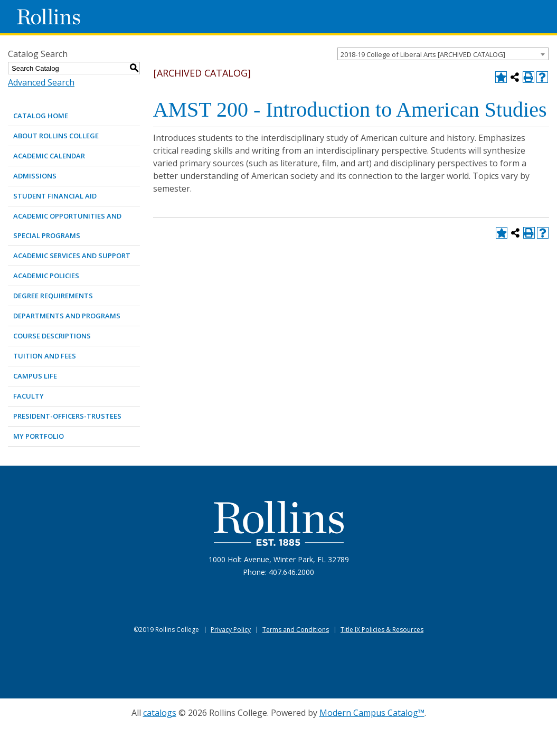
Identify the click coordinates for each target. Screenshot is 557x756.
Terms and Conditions (296, 630)
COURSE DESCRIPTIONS (52, 336)
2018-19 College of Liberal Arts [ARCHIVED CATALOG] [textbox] (423, 54)
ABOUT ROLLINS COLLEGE (56, 136)
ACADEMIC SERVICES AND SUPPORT (72, 256)
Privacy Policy (231, 630)
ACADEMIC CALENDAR (49, 156)
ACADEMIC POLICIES (46, 276)
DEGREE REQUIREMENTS (53, 296)
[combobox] (443, 54)
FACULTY (29, 396)
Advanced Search (41, 82)
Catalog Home (41, 116)
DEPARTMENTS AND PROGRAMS (67, 316)
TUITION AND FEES (45, 356)
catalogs (160, 713)
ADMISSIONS (35, 176)
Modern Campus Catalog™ (372, 713)
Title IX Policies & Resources (382, 630)
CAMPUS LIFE (35, 376)
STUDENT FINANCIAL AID (55, 196)
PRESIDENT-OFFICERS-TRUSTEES (67, 416)
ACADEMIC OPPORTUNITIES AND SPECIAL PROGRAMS (67, 226)
